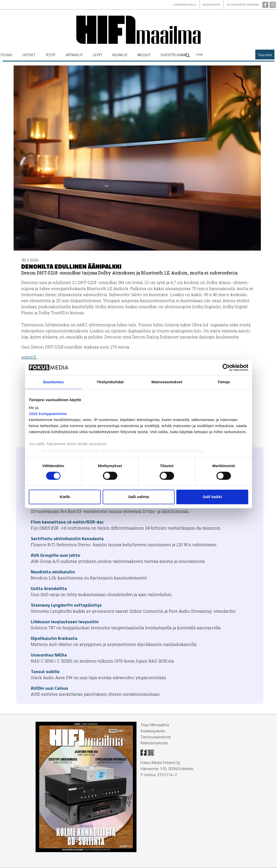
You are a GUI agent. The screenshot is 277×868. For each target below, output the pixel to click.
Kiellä (65, 497)
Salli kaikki (212, 497)
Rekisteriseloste (154, 743)
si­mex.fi (29, 357)
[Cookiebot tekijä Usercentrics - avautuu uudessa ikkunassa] (226, 367)
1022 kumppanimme (48, 414)
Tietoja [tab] (224, 382)
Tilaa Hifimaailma (155, 725)
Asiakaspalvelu (153, 731)
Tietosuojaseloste (156, 737)
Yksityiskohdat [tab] (110, 382)
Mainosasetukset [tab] (167, 382)
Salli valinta (139, 497)
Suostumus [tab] (53, 382)
